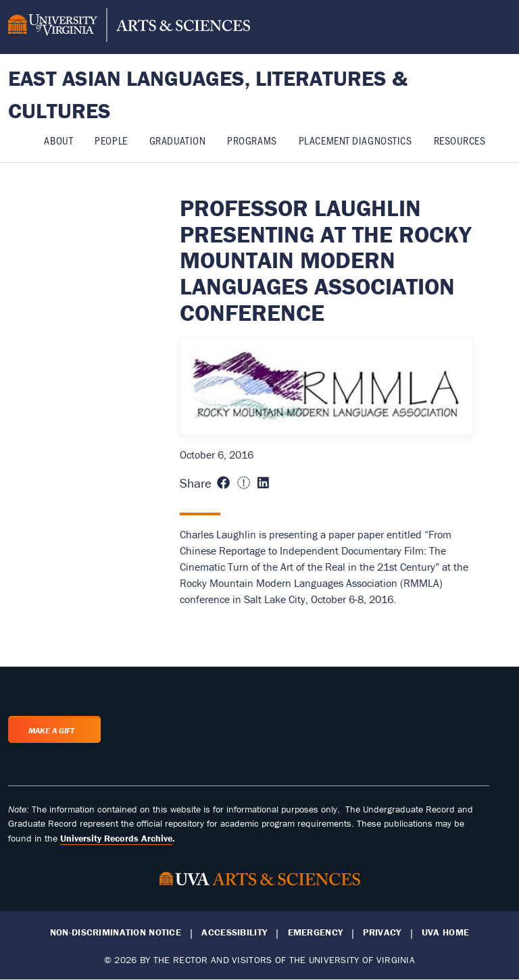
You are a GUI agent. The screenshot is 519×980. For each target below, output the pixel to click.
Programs (252, 140)
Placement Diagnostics (355, 140)
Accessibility (234, 932)
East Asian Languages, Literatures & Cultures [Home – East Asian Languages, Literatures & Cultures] (208, 94)
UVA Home (445, 932)
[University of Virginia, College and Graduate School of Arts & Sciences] (129, 27)
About (58, 140)
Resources (460, 140)
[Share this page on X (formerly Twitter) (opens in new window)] (244, 483)
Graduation (178, 140)
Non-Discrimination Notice (116, 932)
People (111, 140)
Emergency (316, 932)
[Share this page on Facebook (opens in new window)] (223, 483)
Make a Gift (51, 730)
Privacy (382, 932)
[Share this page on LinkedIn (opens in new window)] (263, 483)
